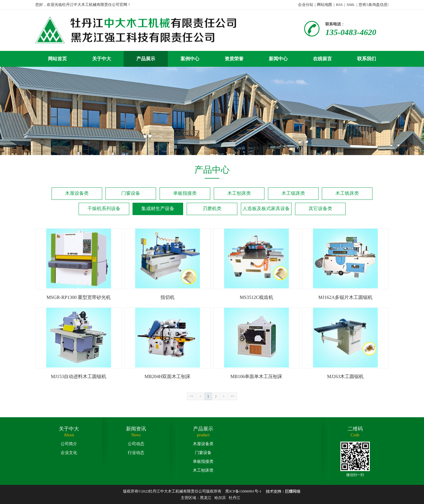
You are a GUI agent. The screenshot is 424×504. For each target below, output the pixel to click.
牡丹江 (235, 498)
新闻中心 (278, 59)
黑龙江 (206, 498)
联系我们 (367, 59)
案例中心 (190, 59)
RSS (339, 5)
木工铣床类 (347, 193)
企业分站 (306, 5)
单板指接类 (185, 193)
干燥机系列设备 (104, 208)
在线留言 (322, 59)
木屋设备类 (77, 193)
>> (233, 396)
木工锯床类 (293, 193)
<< (192, 396)
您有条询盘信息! (374, 5)
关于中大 (102, 59)
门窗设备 (131, 193)
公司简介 (69, 444)
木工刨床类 (239, 193)
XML (351, 5)
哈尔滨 (220, 498)
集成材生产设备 (158, 208)
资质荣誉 (234, 59)
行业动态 (136, 453)
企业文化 (69, 453)
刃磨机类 (212, 208)
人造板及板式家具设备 (266, 208)
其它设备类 (320, 208)
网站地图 (324, 5)
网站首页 (57, 59)
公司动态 (136, 444)
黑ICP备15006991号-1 (243, 491)
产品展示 (146, 59)
